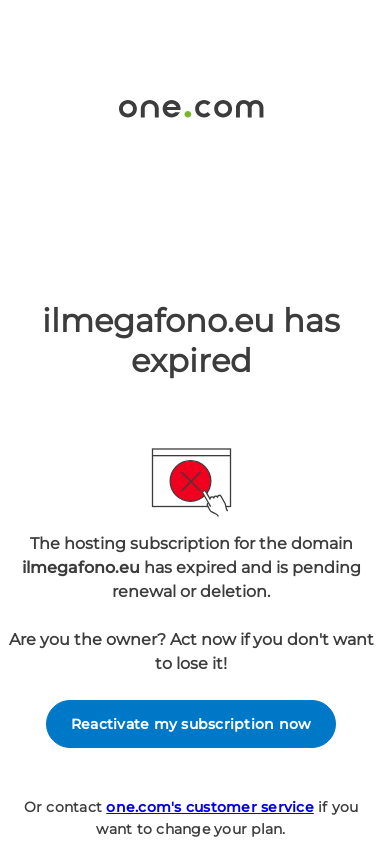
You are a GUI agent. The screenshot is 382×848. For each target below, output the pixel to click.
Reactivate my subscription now (191, 724)
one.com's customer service (210, 807)
